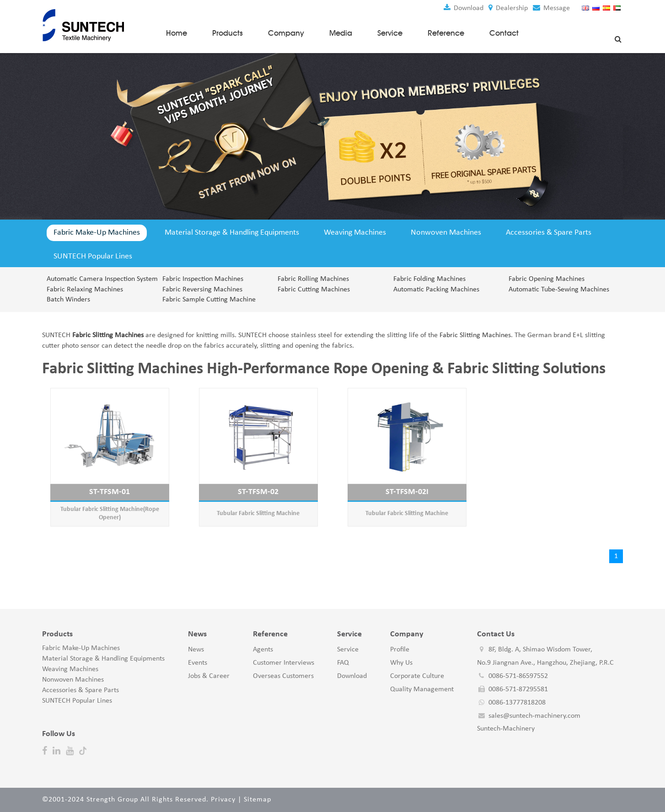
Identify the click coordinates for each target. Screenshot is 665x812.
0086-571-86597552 (518, 676)
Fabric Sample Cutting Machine (209, 300)
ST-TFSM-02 (258, 492)
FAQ (343, 663)
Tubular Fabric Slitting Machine (258, 514)
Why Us (401, 663)
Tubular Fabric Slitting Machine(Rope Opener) (110, 514)
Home (177, 32)
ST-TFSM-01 (110, 492)
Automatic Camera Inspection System (99, 279)
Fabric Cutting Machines (314, 290)
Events (198, 663)
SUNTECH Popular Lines (93, 256)
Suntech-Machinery (506, 729)
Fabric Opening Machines (547, 279)
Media (341, 32)
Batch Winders (68, 300)
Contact (504, 32)
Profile (400, 650)
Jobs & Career (209, 676)
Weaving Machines (355, 233)
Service (390, 32)
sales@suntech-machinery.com (534, 716)
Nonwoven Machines (446, 233)
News (196, 650)
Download (463, 8)
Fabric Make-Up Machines (97, 233)
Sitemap (257, 800)
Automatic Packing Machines (436, 290)
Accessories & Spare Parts (549, 233)
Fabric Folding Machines (429, 279)
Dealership (508, 8)
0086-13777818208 (517, 703)
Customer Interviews (284, 663)
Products (228, 32)
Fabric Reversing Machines (202, 290)
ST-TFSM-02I (407, 492)
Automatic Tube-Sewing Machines (559, 290)
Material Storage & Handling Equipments (232, 233)
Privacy (223, 800)
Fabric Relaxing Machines (85, 290)
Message (551, 8)
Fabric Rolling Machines (313, 279)
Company (286, 32)
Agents (263, 650)
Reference (446, 32)
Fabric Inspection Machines (203, 279)
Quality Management (422, 689)
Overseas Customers (283, 676)
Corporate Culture (417, 676)
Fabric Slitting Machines (474, 336)
